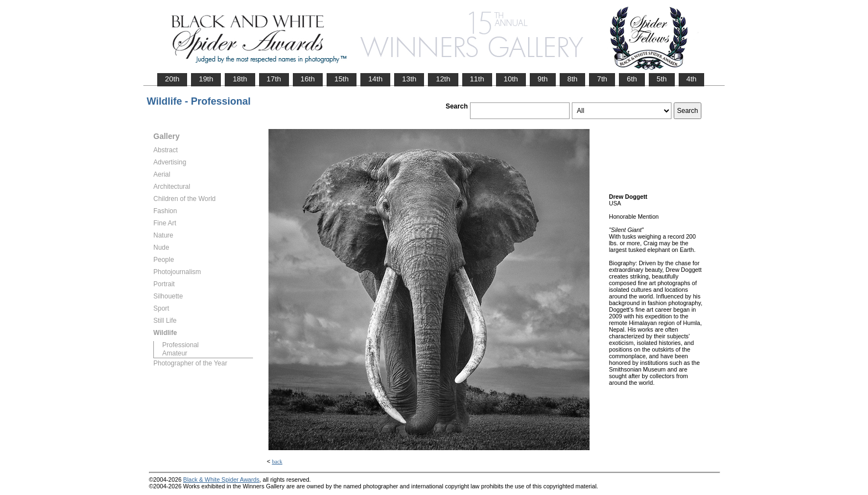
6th (632, 79)
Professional (180, 345)
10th (511, 79)
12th (443, 79)
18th (240, 79)
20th (172, 79)
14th (375, 79)
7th (602, 79)
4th (692, 79)
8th (573, 79)
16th (308, 79)
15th (342, 79)
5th (662, 79)
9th (543, 79)
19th (206, 79)
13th (409, 79)
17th (274, 79)
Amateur (175, 353)
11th (477, 79)
